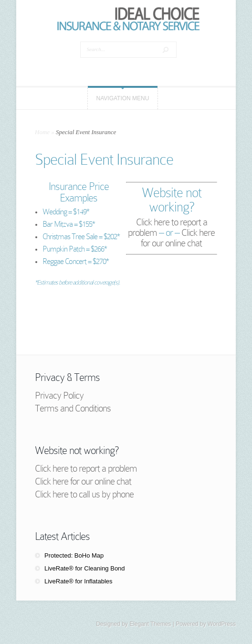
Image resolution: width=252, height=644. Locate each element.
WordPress (222, 624)
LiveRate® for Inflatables (79, 581)
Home (42, 132)
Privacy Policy (59, 395)
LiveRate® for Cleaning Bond (85, 568)
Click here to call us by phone (84, 494)
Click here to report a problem (86, 468)
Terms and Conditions (73, 408)
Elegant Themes (150, 624)
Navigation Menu (123, 98)
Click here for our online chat (178, 238)
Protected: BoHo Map (74, 555)
